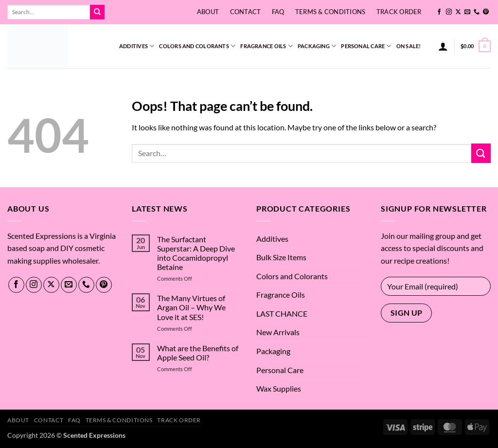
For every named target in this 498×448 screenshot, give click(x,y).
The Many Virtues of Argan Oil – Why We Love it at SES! (191, 307)
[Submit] (97, 12)
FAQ (278, 12)
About (208, 12)
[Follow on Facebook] (439, 12)
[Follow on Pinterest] (486, 12)
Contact (246, 12)
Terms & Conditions (330, 12)
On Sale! (409, 46)
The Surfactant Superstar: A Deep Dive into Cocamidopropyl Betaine (196, 253)
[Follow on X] (458, 12)
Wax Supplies (279, 388)
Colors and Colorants (197, 46)
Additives (137, 46)
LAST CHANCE (282, 314)
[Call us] (477, 12)
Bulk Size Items (281, 257)
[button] (443, 46)
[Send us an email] (467, 12)
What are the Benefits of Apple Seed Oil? (198, 353)
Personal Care (366, 46)
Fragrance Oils (267, 46)
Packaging (317, 46)
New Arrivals (278, 332)
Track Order (399, 12)
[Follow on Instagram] (449, 12)
